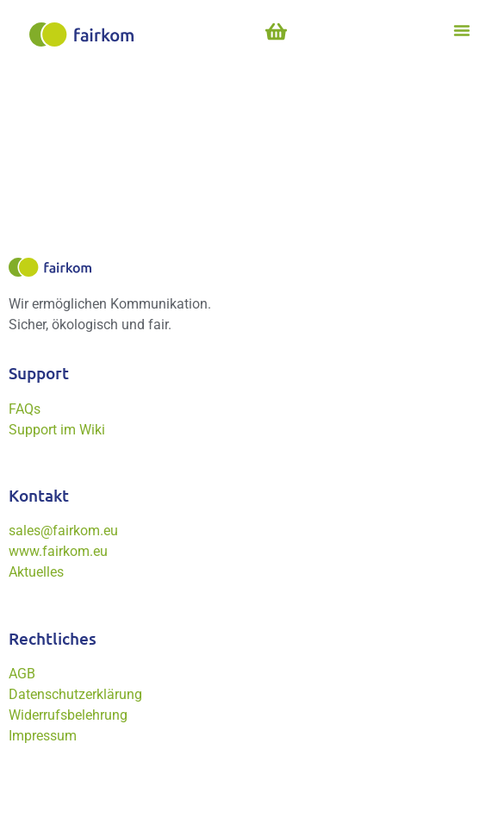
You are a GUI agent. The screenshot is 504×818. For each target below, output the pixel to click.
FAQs (25, 409)
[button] (462, 30)
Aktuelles (36, 572)
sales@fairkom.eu (63, 531)
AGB (22, 674)
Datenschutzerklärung (75, 694)
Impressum (43, 736)
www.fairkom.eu (58, 551)
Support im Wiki (57, 430)
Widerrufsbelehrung (68, 715)
